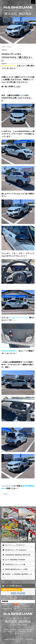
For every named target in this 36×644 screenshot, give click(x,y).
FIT (22, 95)
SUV (31, 131)
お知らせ (6, 494)
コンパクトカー (7, 486)
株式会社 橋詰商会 (18, 622)
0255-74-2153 (18, 593)
